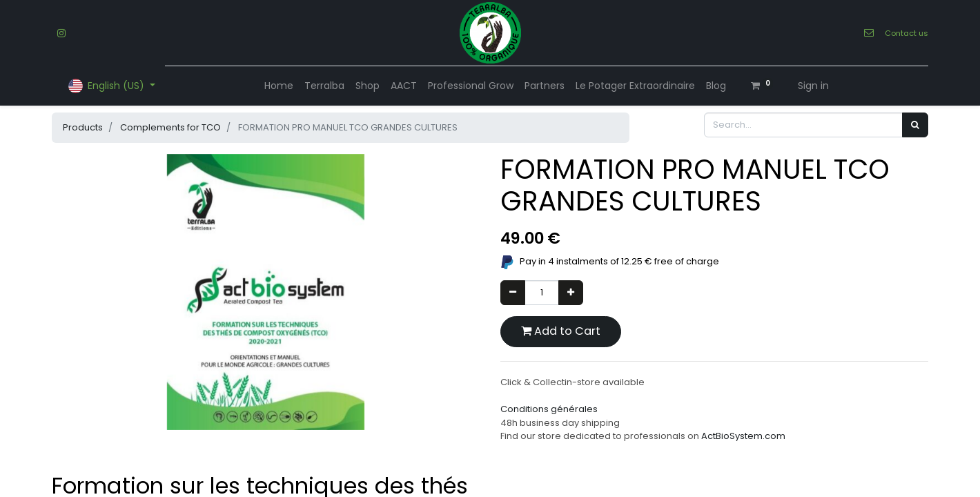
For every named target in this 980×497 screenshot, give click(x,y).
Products (83, 127)
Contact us (906, 33)
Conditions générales (549, 409)
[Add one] (571, 293)
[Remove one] (513, 293)
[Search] (915, 125)
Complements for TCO (170, 127)
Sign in (813, 86)
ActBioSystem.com (743, 436)
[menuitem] (279, 86)
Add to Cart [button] (561, 331)
